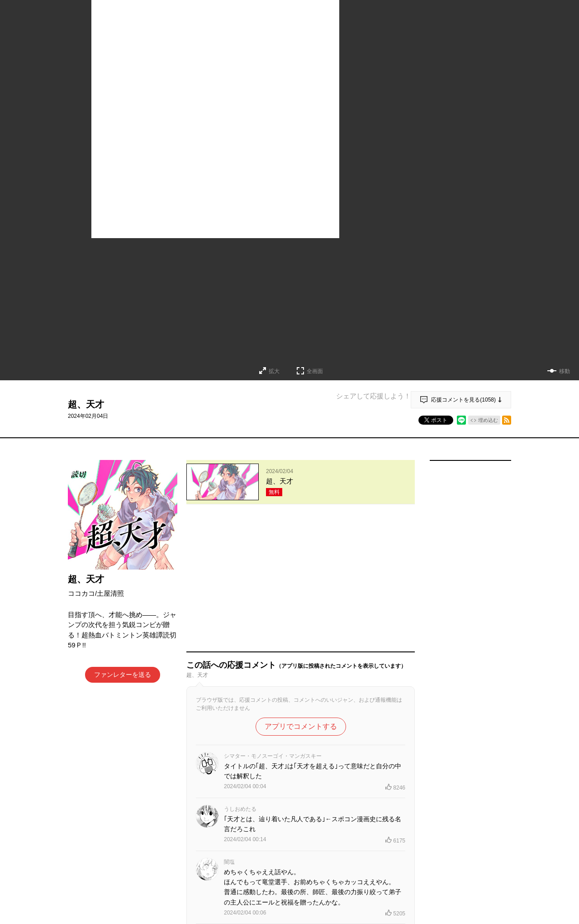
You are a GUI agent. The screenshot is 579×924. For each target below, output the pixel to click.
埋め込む (488, 420)
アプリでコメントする (301, 597)
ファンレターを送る (123, 675)
